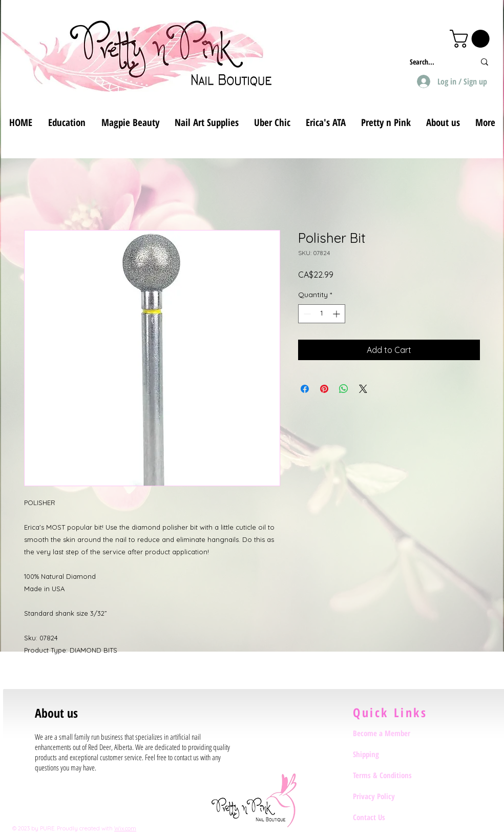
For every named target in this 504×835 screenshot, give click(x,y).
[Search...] (435, 62)
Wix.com (125, 828)
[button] (472, 39)
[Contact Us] (389, 817)
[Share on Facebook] (305, 389)
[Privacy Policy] (389, 796)
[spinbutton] (322, 314)
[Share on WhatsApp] (344, 389)
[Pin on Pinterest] (324, 389)
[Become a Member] (389, 733)
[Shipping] (389, 754)
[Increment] (337, 314)
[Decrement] (306, 314)
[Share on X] (363, 389)
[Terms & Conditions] (389, 775)
